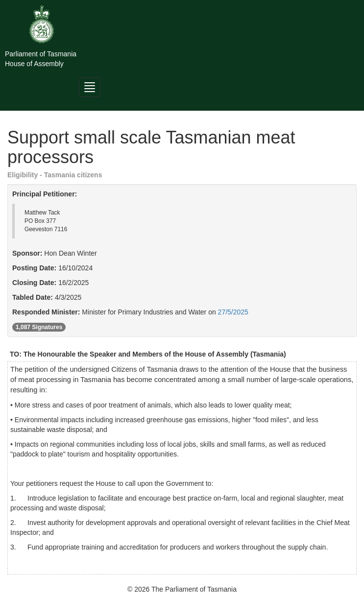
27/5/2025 (233, 312)
